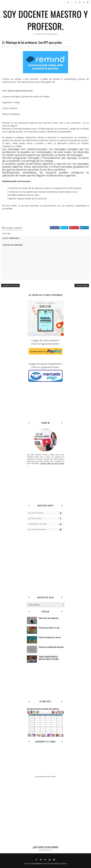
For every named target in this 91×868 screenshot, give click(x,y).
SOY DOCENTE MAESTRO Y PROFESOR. (45, 20)
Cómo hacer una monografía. (49, 618)
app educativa (38, 47)
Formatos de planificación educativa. (51, 647)
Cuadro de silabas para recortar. (50, 637)
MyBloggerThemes (61, 863)
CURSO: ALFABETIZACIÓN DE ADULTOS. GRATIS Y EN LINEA (49, 658)
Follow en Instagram (46, 530)
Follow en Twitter (46, 513)
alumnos (29, 47)
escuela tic (47, 47)
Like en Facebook (46, 519)
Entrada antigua (82, 285)
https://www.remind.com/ (20, 91)
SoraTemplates (37, 863)
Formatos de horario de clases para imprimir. (43, 709)
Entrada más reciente (10, 285)
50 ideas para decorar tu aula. (49, 628)
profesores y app (58, 47)
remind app (68, 47)
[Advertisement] (59, 402)
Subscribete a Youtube (46, 524)
